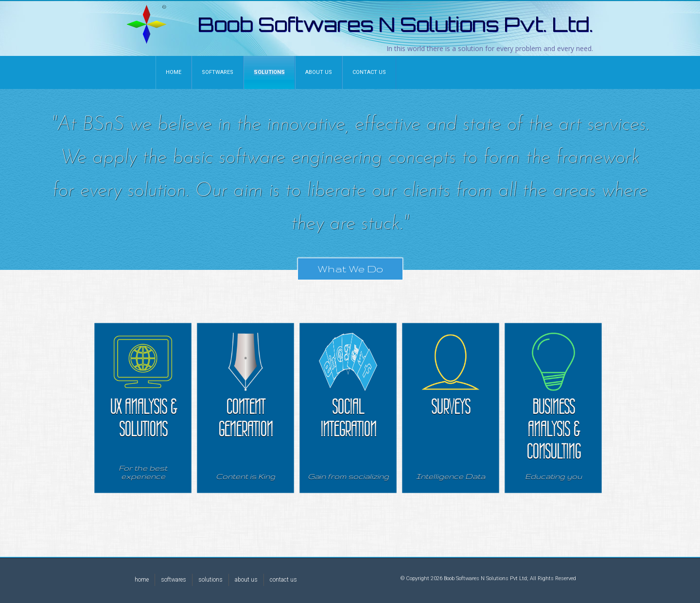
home (142, 580)
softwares (174, 580)
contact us (283, 580)
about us (246, 580)
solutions (210, 580)
